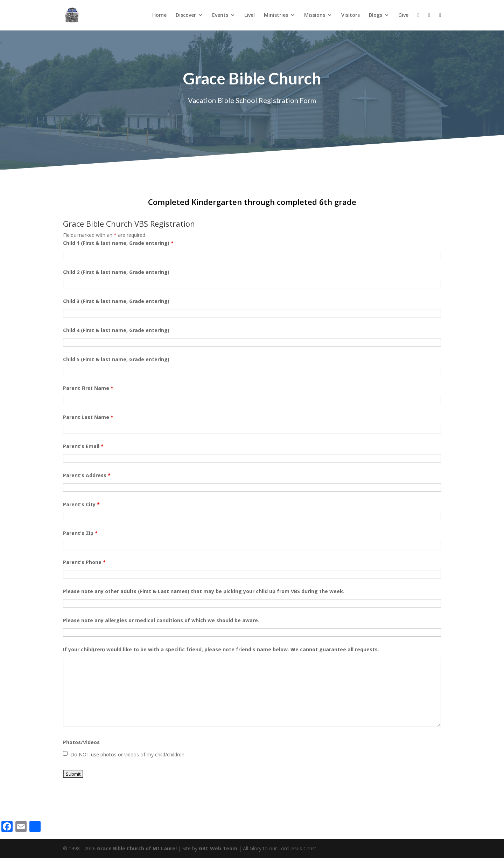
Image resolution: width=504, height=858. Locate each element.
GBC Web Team (218, 848)
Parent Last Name (88, 417)
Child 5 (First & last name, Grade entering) (116, 359)
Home (159, 15)
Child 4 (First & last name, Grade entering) (116, 330)
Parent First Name (88, 388)
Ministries (276, 15)
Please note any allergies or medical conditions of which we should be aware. (161, 620)
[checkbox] (65, 753)
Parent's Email (83, 446)
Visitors (351, 15)
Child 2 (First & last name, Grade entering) (116, 272)
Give (403, 15)
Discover (186, 15)
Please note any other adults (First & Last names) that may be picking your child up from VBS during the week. (204, 591)
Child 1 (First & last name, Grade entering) (118, 243)
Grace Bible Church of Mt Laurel (137, 848)
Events (220, 15)
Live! (250, 15)
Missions (315, 15)
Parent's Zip (80, 533)
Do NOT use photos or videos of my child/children (127, 754)
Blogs (376, 15)
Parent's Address (87, 475)
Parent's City (81, 504)
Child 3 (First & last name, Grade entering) (116, 301)
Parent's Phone (84, 562)
